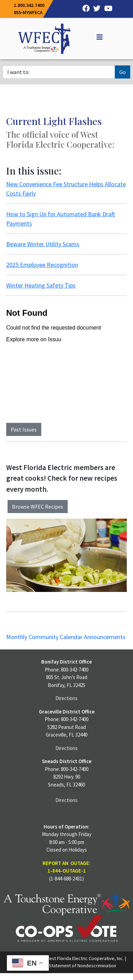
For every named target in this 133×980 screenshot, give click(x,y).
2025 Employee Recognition (42, 265)
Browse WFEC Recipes (38, 507)
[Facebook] (84, 9)
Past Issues (24, 429)
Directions (66, 698)
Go (123, 72)
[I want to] (59, 72)
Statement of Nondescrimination (82, 966)
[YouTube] (106, 9)
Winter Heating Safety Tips (41, 285)
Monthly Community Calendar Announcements (66, 637)
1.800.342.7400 (29, 5)
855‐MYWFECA (28, 12)
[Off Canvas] (97, 37)
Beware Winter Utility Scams (43, 244)
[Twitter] (95, 9)
